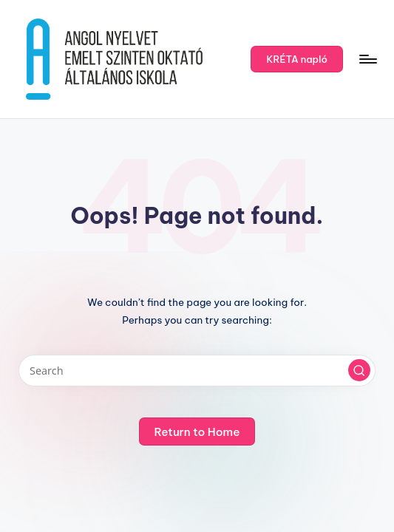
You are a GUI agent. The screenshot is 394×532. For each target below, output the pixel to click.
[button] (297, 59)
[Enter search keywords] (197, 371)
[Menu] (367, 59)
